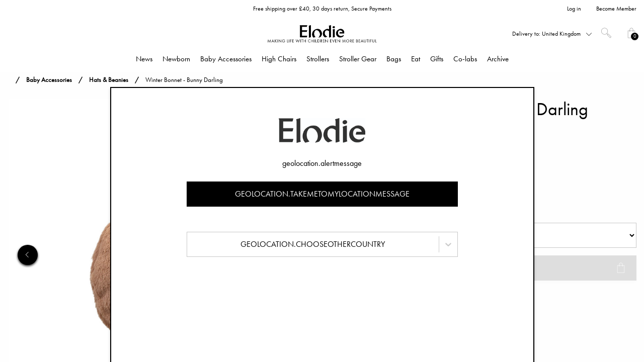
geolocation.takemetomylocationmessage (322, 194)
